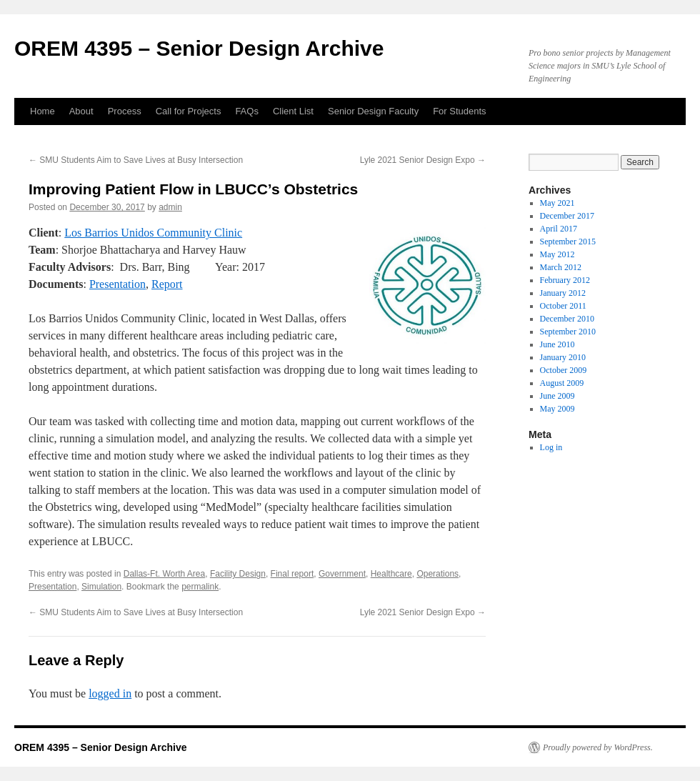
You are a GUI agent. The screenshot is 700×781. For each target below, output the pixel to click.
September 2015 (568, 242)
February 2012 (565, 280)
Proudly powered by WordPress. (598, 747)
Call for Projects (189, 111)
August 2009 (562, 383)
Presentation (117, 284)
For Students (459, 111)
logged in (110, 693)
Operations (437, 574)
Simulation (101, 587)
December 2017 (567, 216)
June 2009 (557, 396)
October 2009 (564, 370)
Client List (293, 111)
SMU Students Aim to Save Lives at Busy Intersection (136, 160)
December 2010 (567, 319)
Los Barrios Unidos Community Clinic (153, 233)
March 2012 (561, 267)
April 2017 (559, 229)
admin (170, 207)
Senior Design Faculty (373, 111)
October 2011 (563, 306)
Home (42, 111)
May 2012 (557, 254)
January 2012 (563, 293)
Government (342, 574)
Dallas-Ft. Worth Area (164, 574)
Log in (551, 447)
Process (125, 111)
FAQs (247, 111)
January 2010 (563, 357)
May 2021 (557, 203)
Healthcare (391, 574)
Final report (292, 574)
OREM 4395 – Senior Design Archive (199, 48)
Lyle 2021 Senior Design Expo (423, 160)
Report (167, 284)
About (81, 111)
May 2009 (557, 409)
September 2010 (568, 332)
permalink (200, 587)
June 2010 (557, 344)
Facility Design (238, 574)
